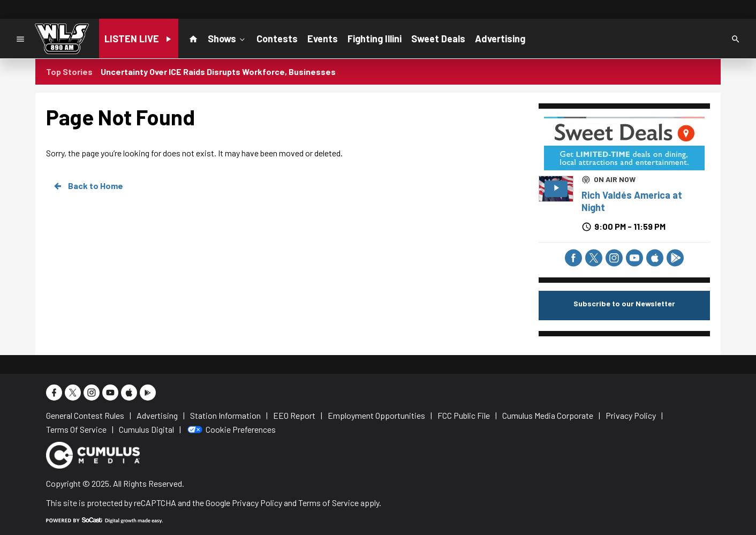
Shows (227, 38)
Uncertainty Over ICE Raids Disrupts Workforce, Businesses (218, 71)
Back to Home (88, 186)
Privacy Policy (257, 503)
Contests (277, 39)
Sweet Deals (438, 39)
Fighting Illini (375, 39)
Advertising (500, 39)
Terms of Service (328, 503)
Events (323, 39)
